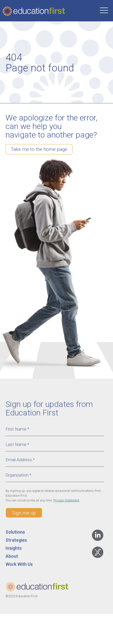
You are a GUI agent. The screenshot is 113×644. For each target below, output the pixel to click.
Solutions (15, 534)
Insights (14, 550)
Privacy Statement (66, 503)
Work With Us (19, 566)
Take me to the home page (39, 149)
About (12, 558)
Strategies (16, 542)
